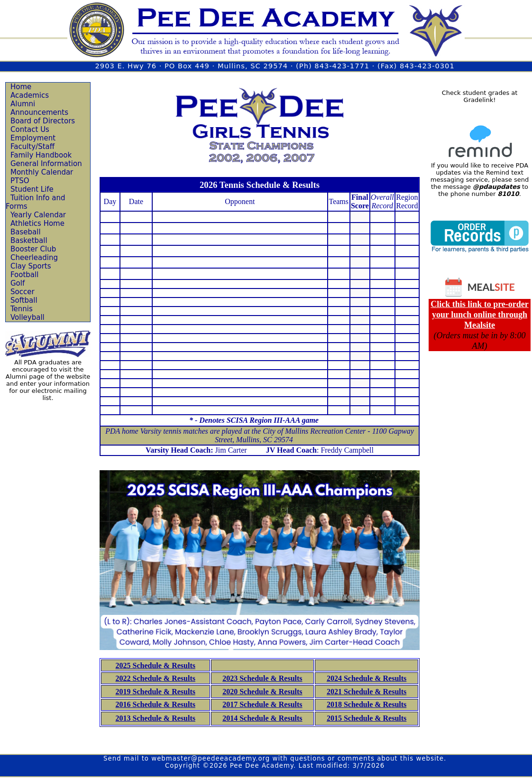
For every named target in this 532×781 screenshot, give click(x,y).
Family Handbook (41, 155)
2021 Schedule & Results (367, 692)
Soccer (23, 292)
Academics (30, 95)
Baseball (26, 232)
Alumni (23, 104)
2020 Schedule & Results (262, 692)
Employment (33, 138)
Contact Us (30, 130)
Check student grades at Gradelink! (480, 96)
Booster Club (33, 249)
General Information (46, 164)
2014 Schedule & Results (262, 718)
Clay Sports (31, 266)
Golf (18, 283)
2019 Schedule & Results (156, 692)
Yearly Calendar (38, 215)
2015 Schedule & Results (367, 718)
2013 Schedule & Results (156, 718)
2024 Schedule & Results (367, 678)
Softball (24, 300)
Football (24, 275)
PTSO (20, 181)
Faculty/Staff (32, 147)
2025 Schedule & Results (156, 665)
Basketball (29, 241)
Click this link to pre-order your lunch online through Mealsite (480, 315)
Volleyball (28, 317)
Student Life (32, 189)
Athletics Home (37, 223)
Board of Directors (43, 121)
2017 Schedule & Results (262, 704)
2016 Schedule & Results (156, 704)
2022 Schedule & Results (156, 678)
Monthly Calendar (42, 172)
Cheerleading (34, 258)
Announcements (39, 112)
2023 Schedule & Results (262, 678)
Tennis (22, 309)
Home (21, 87)
